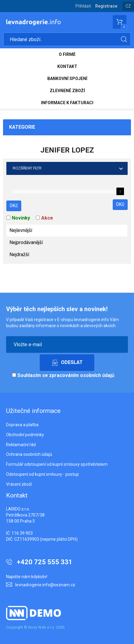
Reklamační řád (21, 445)
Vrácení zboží (19, 484)
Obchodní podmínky (25, 435)
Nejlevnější (21, 230)
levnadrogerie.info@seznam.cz (45, 585)
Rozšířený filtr (27, 168)
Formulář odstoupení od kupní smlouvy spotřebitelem (57, 464)
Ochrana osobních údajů (29, 454)
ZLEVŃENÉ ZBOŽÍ (67, 91)
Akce (47, 218)
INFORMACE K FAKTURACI (67, 103)
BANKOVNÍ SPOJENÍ (67, 79)
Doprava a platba (22, 425)
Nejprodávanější (26, 242)
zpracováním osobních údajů (82, 375)
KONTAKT (67, 66)
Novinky (21, 218)
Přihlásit (83, 6)
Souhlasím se (63, 375)
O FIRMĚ (67, 54)
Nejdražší (19, 254)
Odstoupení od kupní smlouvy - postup (42, 474)
